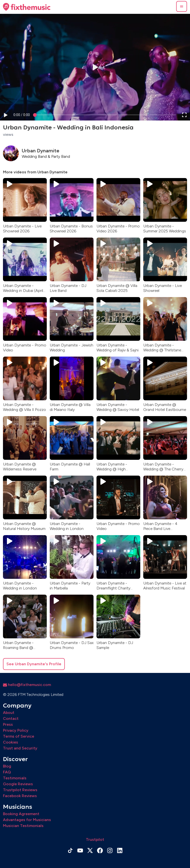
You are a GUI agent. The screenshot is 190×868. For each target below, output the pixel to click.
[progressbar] (22, 115)
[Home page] (27, 7)
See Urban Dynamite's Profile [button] (34, 664)
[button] (182, 6)
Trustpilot (95, 839)
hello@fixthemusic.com (27, 685)
